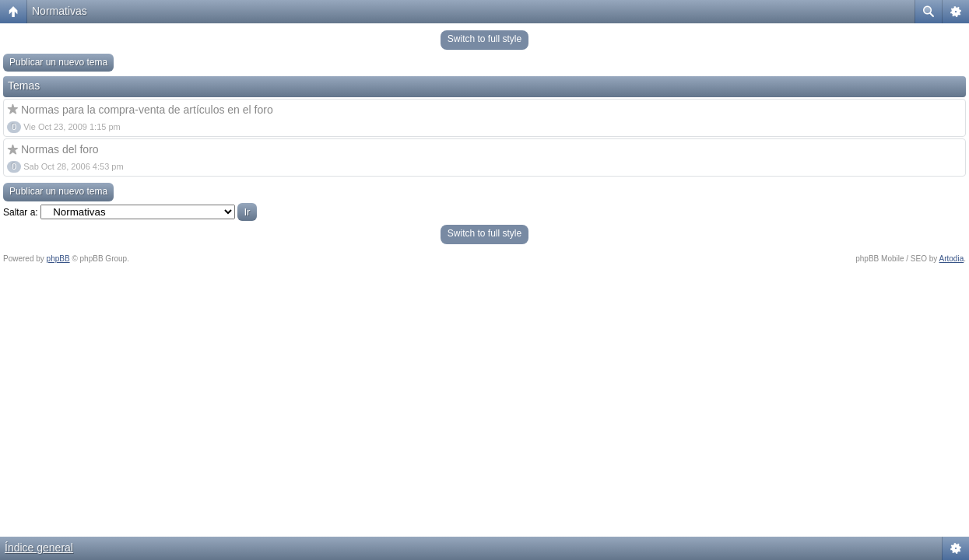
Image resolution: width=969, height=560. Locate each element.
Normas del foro (60, 149)
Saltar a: (21, 212)
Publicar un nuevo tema (58, 62)
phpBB (58, 259)
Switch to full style (484, 39)
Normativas (60, 11)
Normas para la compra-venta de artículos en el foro (147, 110)
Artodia (952, 259)
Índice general (39, 548)
